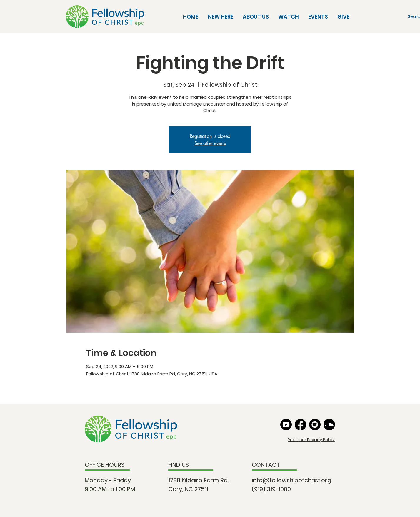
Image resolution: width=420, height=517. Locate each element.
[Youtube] (286, 425)
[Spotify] (315, 425)
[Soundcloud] (329, 425)
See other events (210, 143)
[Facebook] (300, 425)
